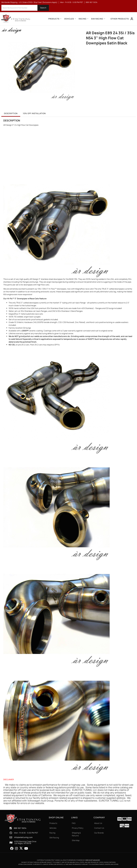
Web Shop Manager (93, 860)
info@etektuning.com (23, 837)
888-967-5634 (20, 828)
